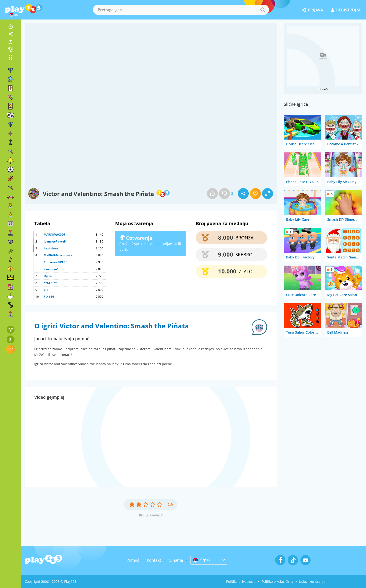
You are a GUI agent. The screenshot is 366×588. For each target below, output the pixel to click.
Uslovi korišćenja (312, 581)
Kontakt (154, 560)
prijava (312, 10)
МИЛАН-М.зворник (58, 255)
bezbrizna (51, 248)
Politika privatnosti (241, 581)
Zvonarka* (51, 269)
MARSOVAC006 (54, 235)
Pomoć (133, 560)
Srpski (202, 560)
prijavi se (170, 244)
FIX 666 (49, 297)
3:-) (46, 290)
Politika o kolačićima (277, 581)
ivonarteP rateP (55, 241)
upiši (123, 249)
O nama (176, 560)
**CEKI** (50, 283)
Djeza (48, 276)
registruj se (346, 10)
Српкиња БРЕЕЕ (55, 262)
